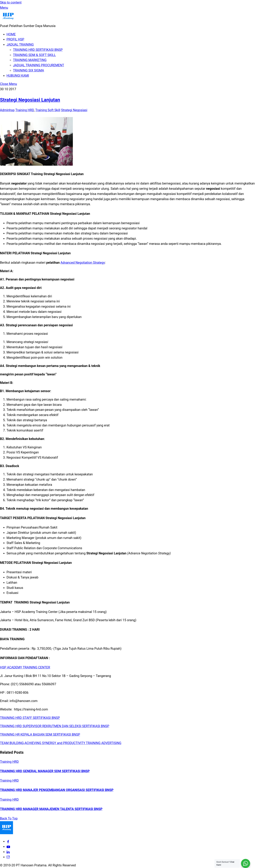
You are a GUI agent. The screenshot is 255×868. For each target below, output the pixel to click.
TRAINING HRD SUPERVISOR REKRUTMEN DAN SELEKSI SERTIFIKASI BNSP (55, 726)
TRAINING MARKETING (30, 60)
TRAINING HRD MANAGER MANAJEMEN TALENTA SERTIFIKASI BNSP (51, 809)
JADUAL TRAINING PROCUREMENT (39, 65)
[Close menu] (9, 84)
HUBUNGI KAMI (18, 76)
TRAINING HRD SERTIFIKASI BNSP (38, 50)
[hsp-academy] (8, 841)
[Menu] (4, 8)
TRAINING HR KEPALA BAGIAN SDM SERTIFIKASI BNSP (40, 735)
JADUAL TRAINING (20, 45)
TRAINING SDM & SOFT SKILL (34, 55)
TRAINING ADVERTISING (103, 743)
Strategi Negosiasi (74, 110)
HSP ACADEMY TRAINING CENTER (25, 667)
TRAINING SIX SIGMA (28, 70)
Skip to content (11, 3)
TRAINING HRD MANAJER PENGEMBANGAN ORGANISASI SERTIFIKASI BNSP (57, 790)
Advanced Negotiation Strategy (83, 263)
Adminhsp (7, 110)
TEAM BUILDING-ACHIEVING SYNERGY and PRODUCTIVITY (43, 743)
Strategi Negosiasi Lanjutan (30, 100)
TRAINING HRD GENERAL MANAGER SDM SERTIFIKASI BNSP (45, 771)
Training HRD (25, 110)
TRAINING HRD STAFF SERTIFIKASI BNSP (30, 718)
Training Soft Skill (48, 110)
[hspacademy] (8, 857)
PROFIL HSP (15, 39)
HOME (11, 34)
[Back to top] (9, 818)
